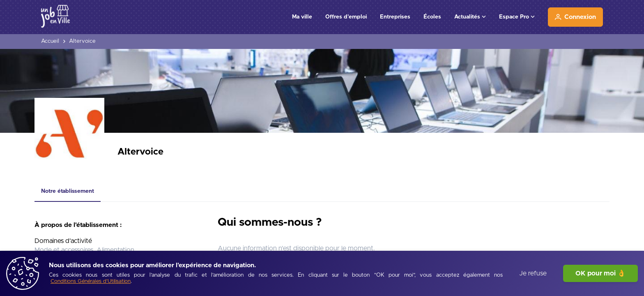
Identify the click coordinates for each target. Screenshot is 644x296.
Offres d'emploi (346, 17)
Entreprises (395, 17)
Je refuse (533, 273)
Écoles (432, 17)
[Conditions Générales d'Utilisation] (91, 282)
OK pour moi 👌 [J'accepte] (600, 273)
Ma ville (302, 17)
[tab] (68, 192)
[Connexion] (575, 17)
